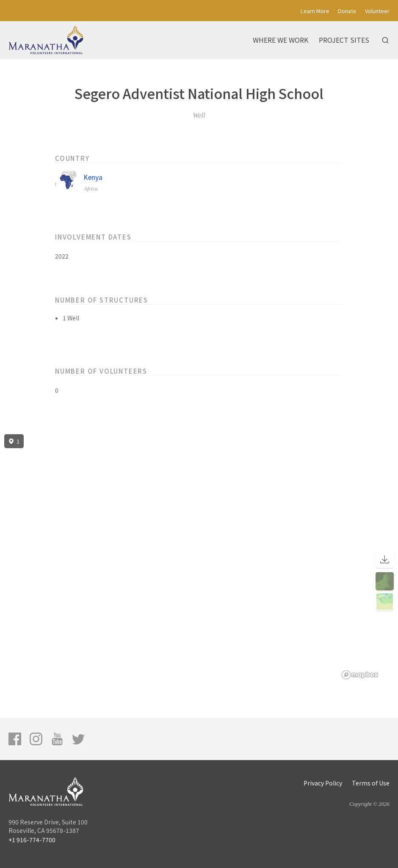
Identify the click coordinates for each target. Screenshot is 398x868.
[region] (199, 557)
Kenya (93, 177)
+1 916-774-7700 (32, 840)
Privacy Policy (323, 783)
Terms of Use (371, 783)
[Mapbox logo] (360, 675)
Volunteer (377, 11)
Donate (347, 11)
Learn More (315, 11)
